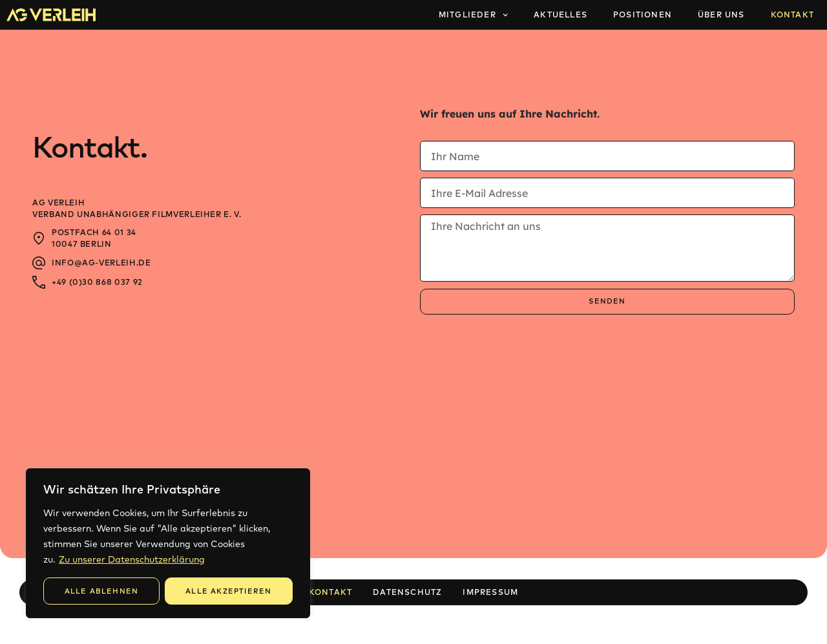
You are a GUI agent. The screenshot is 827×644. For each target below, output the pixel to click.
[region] (168, 543)
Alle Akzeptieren (228, 591)
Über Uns (721, 15)
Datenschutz (407, 592)
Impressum (490, 592)
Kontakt (792, 15)
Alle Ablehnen (102, 591)
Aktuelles (560, 15)
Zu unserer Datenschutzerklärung (132, 559)
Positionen (643, 15)
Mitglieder (473, 15)
